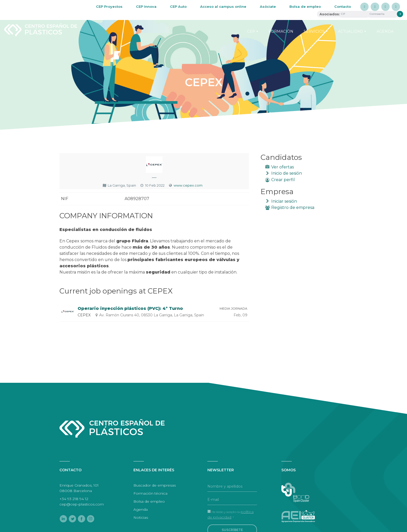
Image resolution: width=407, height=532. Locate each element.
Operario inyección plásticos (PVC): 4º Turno (130, 308)
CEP (251, 31)
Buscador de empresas (155, 485)
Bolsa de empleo (305, 6)
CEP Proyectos (109, 6)
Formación (281, 31)
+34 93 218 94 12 (74, 499)
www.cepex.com (188, 185)
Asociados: (330, 14)
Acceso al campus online (223, 6)
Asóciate (268, 6)
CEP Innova (146, 6)
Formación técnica (150, 493)
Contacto (343, 6)
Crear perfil (283, 180)
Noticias (141, 517)
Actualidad (351, 31)
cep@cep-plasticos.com (82, 504)
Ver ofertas (283, 167)
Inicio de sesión (287, 173)
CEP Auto (178, 6)
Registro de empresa (293, 207)
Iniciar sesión (284, 201)
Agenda (385, 31)
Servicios (314, 31)
